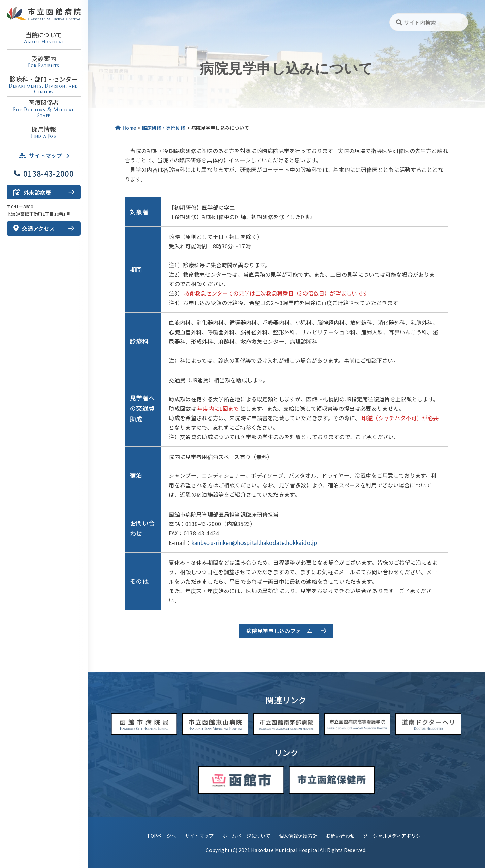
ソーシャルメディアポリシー (394, 836)
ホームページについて (246, 836)
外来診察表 (32, 192)
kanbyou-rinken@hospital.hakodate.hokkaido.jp (254, 542)
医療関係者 (44, 108)
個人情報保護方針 (298, 836)
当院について (44, 38)
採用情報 (44, 132)
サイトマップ (199, 836)
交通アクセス (34, 228)
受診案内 (44, 61)
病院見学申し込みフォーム (282, 631)
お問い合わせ (340, 836)
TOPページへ (161, 836)
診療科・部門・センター (44, 85)
